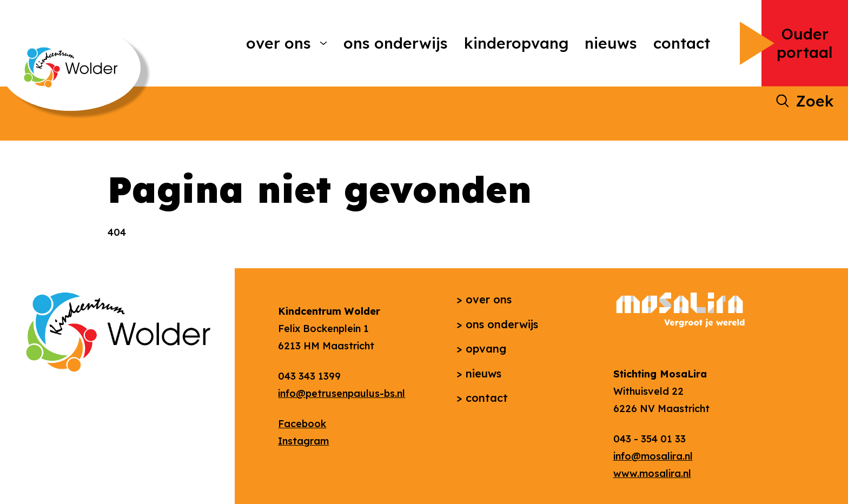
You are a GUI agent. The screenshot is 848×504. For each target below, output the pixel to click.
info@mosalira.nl (653, 456)
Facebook (302, 424)
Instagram (303, 441)
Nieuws (611, 43)
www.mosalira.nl (652, 473)
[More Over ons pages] (323, 43)
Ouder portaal (805, 43)
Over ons (279, 43)
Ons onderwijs (396, 43)
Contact (682, 43)
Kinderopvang (516, 43)
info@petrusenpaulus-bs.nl (342, 393)
